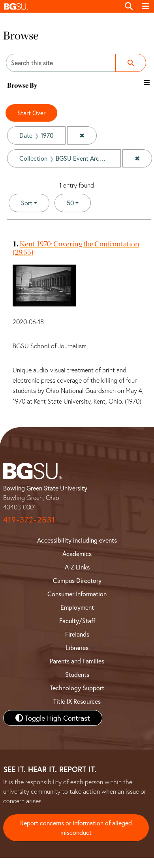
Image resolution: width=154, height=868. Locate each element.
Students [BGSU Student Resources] (77, 674)
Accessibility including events (77, 540)
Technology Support (77, 688)
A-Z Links (77, 567)
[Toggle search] (129, 6)
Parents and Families (77, 661)
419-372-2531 (29, 519)
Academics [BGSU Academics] (77, 553)
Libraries (77, 647)
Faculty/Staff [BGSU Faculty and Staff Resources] (77, 621)
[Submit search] (131, 63)
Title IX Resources (77, 701)
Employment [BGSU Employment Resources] (77, 607)
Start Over (31, 113)
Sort (27, 203)
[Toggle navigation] (146, 6)
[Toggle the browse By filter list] (147, 83)
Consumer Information (77, 594)
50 (79, 202)
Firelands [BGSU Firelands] (77, 634)
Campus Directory (77, 580)
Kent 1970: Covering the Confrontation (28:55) (76, 248)
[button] (60, 6)
